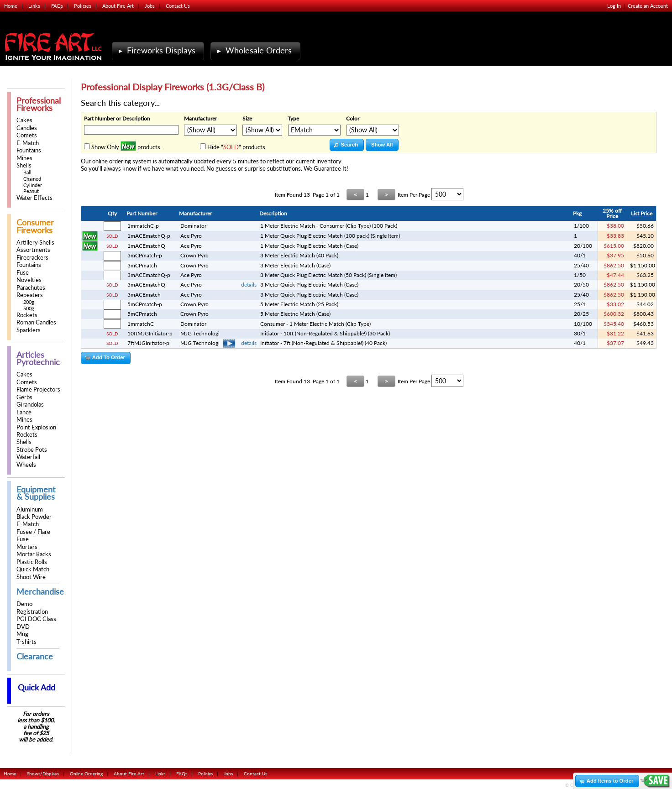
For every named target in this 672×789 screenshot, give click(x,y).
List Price (642, 213)
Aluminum (30, 509)
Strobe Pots (32, 450)
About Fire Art (118, 6)
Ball (27, 172)
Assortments (33, 250)
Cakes (24, 120)
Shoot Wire (31, 577)
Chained (32, 179)
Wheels (26, 465)
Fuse (23, 273)
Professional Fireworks (39, 104)
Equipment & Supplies (36, 493)
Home (11, 6)
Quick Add (37, 687)
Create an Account (648, 6)
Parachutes (31, 288)
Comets (27, 135)
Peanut (31, 191)
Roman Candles (36, 322)
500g (29, 308)
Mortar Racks (34, 554)
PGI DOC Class (36, 619)
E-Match (28, 143)
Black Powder (34, 517)
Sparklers (29, 330)
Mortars (27, 547)
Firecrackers (32, 258)
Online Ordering (86, 773)
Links (34, 6)
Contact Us (178, 6)
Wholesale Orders (253, 50)
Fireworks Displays (156, 50)
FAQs (57, 6)
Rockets (27, 315)
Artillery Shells (35, 243)
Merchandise (40, 592)
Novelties (29, 280)
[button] (347, 145)
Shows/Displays (43, 773)
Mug (22, 634)
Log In (614, 6)
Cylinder (33, 185)
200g (29, 302)
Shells (24, 165)
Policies (83, 6)
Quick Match (33, 569)
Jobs (150, 6)
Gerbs (24, 397)
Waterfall (28, 457)
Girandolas (30, 405)
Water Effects (34, 198)
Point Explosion (36, 427)
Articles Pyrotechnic (38, 358)
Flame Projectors (38, 389)
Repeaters (30, 295)
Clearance (35, 656)
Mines (24, 158)
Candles (27, 128)
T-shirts (26, 642)
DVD (23, 627)
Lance (24, 412)
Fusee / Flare (33, 532)
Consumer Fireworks (35, 226)
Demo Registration (32, 608)
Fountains (29, 150)
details (249, 285)
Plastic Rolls (32, 562)
